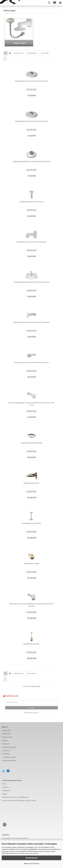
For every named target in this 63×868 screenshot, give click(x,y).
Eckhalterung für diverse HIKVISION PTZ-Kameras (31, 363)
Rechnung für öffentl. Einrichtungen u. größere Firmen (19, 801)
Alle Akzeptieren (32, 858)
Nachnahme (6, 791)
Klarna (4, 784)
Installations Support (9, 757)
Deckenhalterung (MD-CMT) (31, 523)
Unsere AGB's (7, 730)
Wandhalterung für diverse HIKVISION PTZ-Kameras (31, 322)
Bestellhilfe (6, 754)
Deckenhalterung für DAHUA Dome (31, 202)
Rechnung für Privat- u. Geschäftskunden (16, 797)
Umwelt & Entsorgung (9, 747)
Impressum (6, 744)
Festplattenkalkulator (9, 761)
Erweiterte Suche (31, 713)
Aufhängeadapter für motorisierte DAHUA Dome (31, 81)
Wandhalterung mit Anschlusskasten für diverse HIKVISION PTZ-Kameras (31, 605)
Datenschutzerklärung (31, 853)
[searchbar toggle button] (49, 3)
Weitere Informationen (31, 864)
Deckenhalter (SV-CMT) (31, 644)
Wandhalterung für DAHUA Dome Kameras (31, 242)
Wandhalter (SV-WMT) (31, 564)
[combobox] (19, 53)
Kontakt (5, 741)
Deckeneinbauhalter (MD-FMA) (31, 443)
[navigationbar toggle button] (60, 3)
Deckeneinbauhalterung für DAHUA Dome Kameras (31, 282)
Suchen (31, 708)
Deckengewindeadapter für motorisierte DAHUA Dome (31, 161)
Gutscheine (6, 751)
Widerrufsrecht (7, 737)
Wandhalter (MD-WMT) (31, 483)
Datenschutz (7, 734)
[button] (6, 53)
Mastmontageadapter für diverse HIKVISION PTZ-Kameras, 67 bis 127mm (31, 404)
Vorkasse (5, 787)
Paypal (5, 794)
